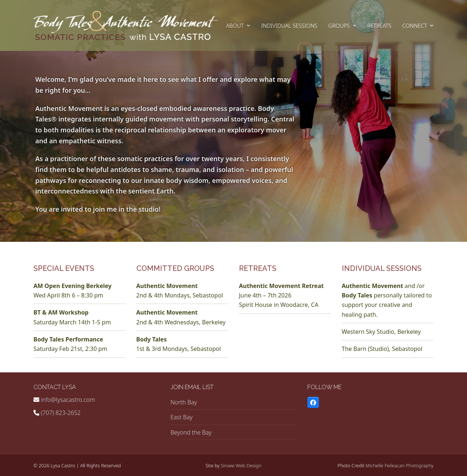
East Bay (182, 417)
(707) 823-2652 (61, 413)
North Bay (184, 402)
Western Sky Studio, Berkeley (382, 332)
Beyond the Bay (191, 432)
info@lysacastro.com (68, 400)
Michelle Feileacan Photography (400, 465)
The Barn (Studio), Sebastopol (382, 349)
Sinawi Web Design (241, 465)
